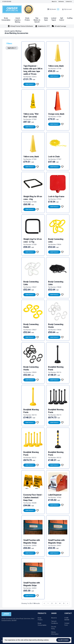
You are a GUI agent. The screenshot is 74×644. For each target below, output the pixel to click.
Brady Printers (27, 19)
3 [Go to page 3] (56, 603)
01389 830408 (7, 2)
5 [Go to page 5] (64, 603)
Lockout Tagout (54, 19)
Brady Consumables (6, 19)
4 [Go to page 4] (60, 603)
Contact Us (69, 2)
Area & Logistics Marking (18, 20)
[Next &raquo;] (68, 603)
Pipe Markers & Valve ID (37, 20)
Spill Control (62, 19)
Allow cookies (63, 640)
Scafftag (70, 18)
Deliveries (61, 2)
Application (12, 48)
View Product (30, 84)
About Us (54, 2)
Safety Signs (46, 19)
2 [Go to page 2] (52, 603)
